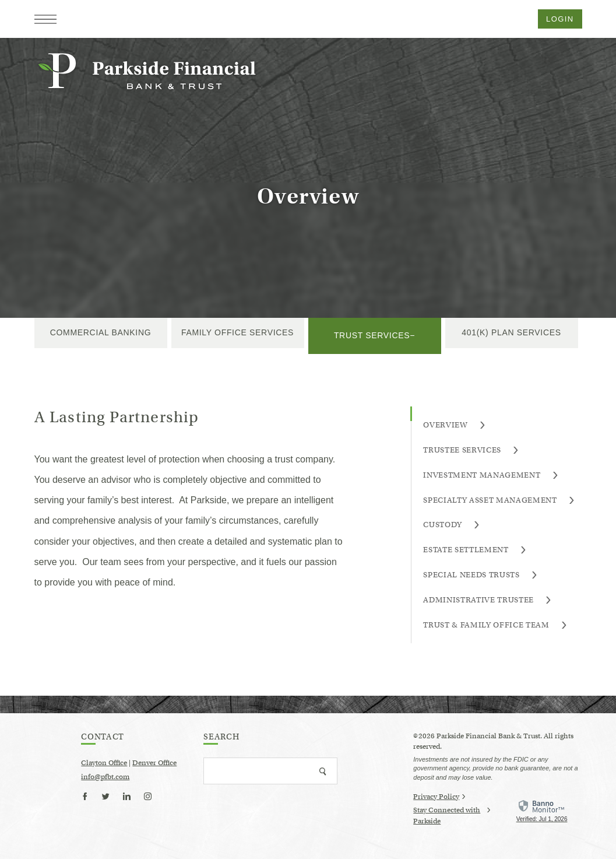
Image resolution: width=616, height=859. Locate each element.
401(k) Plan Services (511, 332)
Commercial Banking (101, 332)
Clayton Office (104, 762)
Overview (454, 425)
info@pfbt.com (105, 776)
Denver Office (154, 762)
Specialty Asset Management (499, 501)
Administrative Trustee (487, 600)
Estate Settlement (475, 550)
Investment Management (490, 476)
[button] (45, 19)
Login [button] (560, 19)
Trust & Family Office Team (495, 625)
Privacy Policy (439, 796)
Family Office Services (237, 332)
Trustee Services (471, 450)
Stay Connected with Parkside (452, 816)
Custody (451, 525)
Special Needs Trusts (480, 575)
